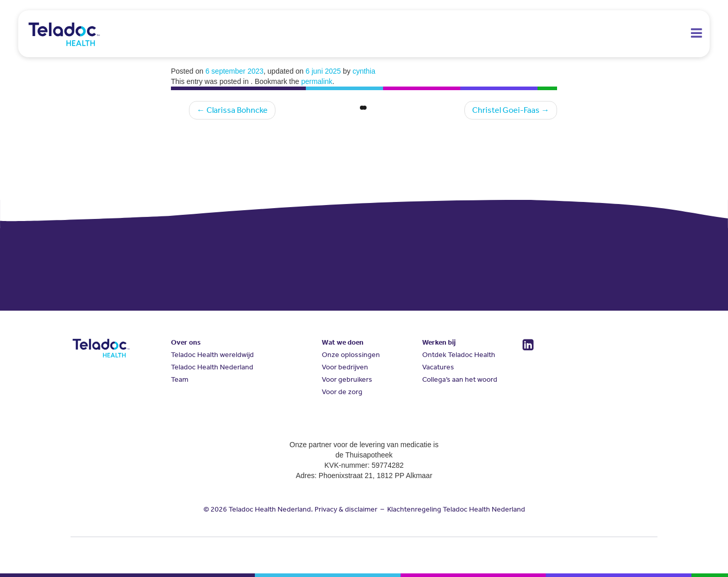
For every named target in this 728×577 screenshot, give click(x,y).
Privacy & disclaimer (346, 509)
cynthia (364, 71)
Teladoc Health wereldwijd (212, 355)
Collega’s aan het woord (460, 379)
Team (180, 379)
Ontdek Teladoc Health (459, 355)
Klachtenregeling (414, 509)
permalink (317, 81)
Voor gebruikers (347, 379)
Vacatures (438, 367)
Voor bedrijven (345, 367)
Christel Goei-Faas (511, 110)
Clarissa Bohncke (232, 110)
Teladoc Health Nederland (212, 367)
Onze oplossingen (351, 355)
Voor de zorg (342, 392)
